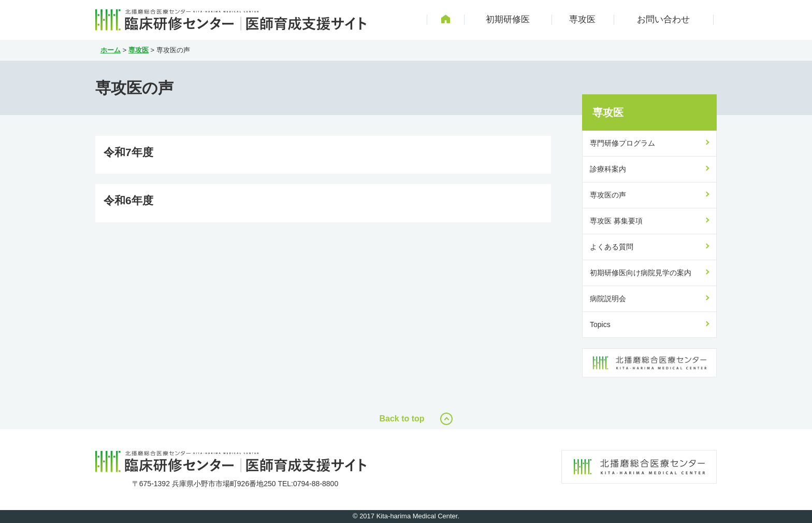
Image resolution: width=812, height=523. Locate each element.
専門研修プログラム (622, 143)
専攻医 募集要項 (616, 221)
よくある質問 (612, 247)
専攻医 (582, 19)
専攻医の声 (608, 195)
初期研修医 (508, 19)
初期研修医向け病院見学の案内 (641, 273)
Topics (600, 324)
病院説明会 (608, 299)
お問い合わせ (663, 19)
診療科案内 (608, 169)
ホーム (111, 50)
